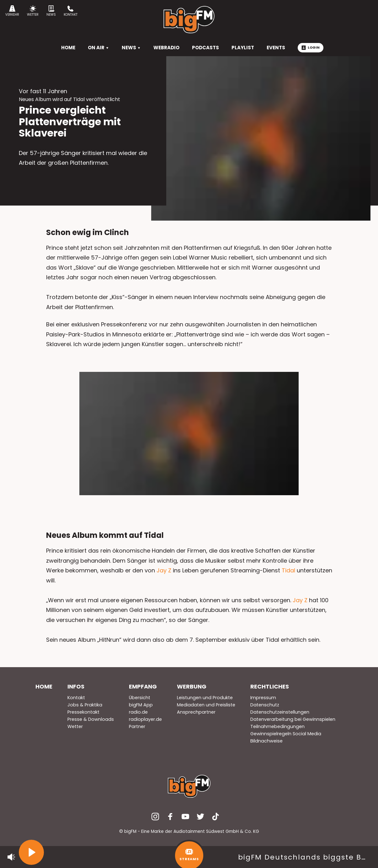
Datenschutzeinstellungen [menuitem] (280, 712)
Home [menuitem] (44, 686)
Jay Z (164, 570)
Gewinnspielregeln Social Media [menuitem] (286, 734)
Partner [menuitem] (137, 726)
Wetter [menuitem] (75, 726)
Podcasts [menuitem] (205, 48)
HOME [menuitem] (68, 48)
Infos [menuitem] (76, 686)
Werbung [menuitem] (192, 686)
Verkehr (12, 11)
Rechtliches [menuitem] (270, 686)
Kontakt (71, 11)
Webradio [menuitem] (166, 48)
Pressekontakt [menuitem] (83, 712)
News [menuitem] (131, 48)
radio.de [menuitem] (138, 712)
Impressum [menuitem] (263, 698)
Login (311, 47)
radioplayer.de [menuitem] (145, 719)
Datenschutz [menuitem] (265, 705)
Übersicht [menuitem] (140, 698)
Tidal (288, 570)
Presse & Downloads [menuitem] (91, 719)
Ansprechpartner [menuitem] (196, 712)
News (51, 11)
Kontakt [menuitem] (76, 698)
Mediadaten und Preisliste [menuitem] (206, 705)
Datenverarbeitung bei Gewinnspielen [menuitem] (293, 719)
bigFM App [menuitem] (141, 705)
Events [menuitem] (276, 48)
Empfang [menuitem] (143, 686)
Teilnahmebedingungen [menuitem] (277, 726)
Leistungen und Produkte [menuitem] (205, 698)
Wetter (33, 11)
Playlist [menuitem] (243, 48)
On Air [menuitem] (98, 48)
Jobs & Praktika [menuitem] (85, 705)
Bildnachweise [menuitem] (266, 741)
